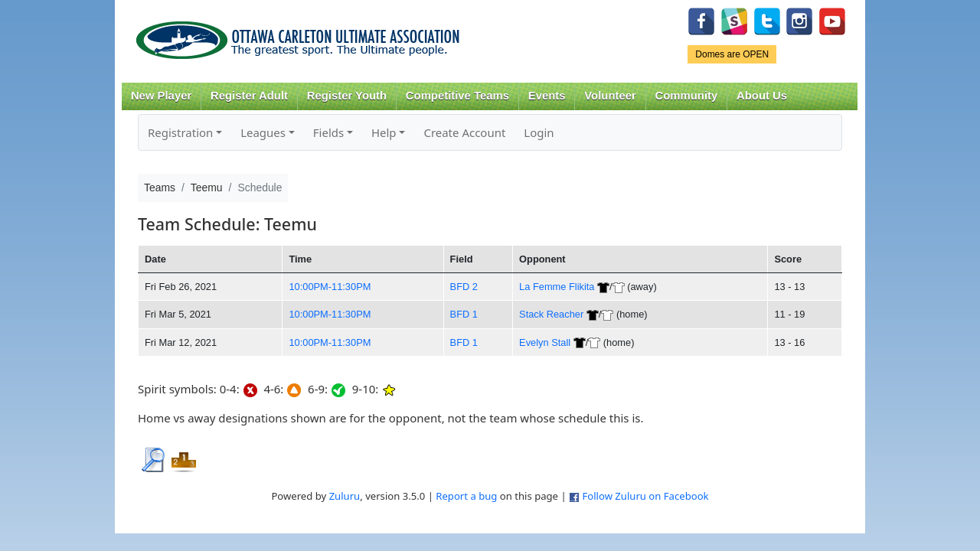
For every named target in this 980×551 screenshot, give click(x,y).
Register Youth (347, 96)
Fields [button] (328, 132)
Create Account (464, 132)
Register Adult (249, 96)
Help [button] (384, 132)
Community (687, 96)
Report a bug (466, 496)
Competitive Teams (457, 96)
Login (539, 132)
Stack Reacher (551, 314)
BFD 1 (464, 314)
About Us (762, 96)
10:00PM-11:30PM (330, 287)
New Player (161, 96)
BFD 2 (464, 287)
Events (547, 96)
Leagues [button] (263, 132)
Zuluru (345, 496)
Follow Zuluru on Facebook (645, 496)
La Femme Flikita (557, 287)
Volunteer (610, 96)
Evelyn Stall (545, 342)
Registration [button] (180, 132)
